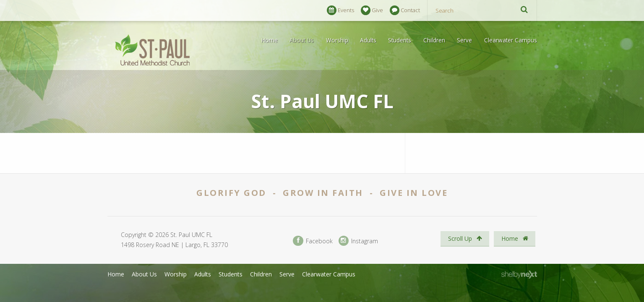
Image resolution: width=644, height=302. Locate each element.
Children (434, 40)
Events (340, 10)
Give (372, 10)
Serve (464, 40)
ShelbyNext (519, 275)
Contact (405, 10)
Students (400, 40)
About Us (302, 40)
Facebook (313, 241)
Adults (368, 40)
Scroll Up (465, 238)
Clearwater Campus (511, 40)
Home (270, 40)
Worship (337, 40)
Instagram (358, 241)
